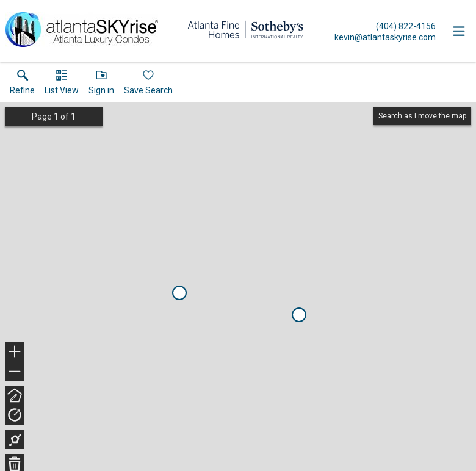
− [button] (15, 372)
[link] (22, 85)
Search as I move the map (422, 116)
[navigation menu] (459, 31)
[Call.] (385, 26)
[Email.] (385, 37)
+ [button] (15, 353)
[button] (62, 85)
